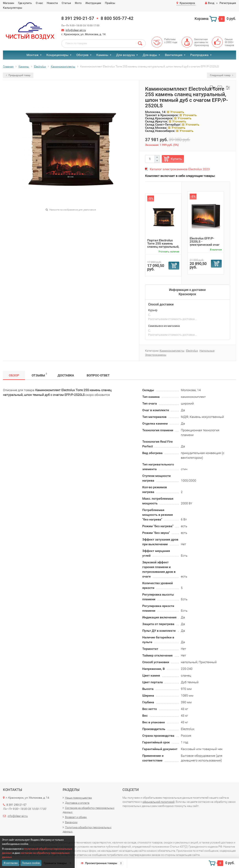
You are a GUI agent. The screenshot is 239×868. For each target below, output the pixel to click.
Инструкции (93, 3)
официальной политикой (159, 802)
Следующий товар (222, 75)
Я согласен (11, 863)
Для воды (150, 55)
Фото (78, 3)
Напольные (207, 351)
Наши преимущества (78, 798)
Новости (52, 3)
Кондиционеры (57, 55)
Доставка (66, 375)
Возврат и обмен (76, 817)
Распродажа (199, 55)
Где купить (25, 3)
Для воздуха (125, 55)
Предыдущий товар (18, 75)
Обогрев (82, 55)
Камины (102, 55)
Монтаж (33, 55)
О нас (39, 3)
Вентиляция (174, 55)
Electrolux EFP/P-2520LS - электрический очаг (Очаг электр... (205, 243)
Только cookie (31, 863)
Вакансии (71, 822)
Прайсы (110, 3)
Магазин (9, 3)
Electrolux (192, 351)
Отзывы (39, 375)
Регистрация (228, 3)
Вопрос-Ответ (98, 375)
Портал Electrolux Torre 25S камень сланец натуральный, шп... (163, 245)
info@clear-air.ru (76, 30)
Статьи (66, 3)
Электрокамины (156, 355)
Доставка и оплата (77, 803)
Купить (176, 159)
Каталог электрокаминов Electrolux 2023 (180, 169)
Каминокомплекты (172, 351)
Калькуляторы (13, 8)
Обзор (14, 375)
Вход (210, 3)
